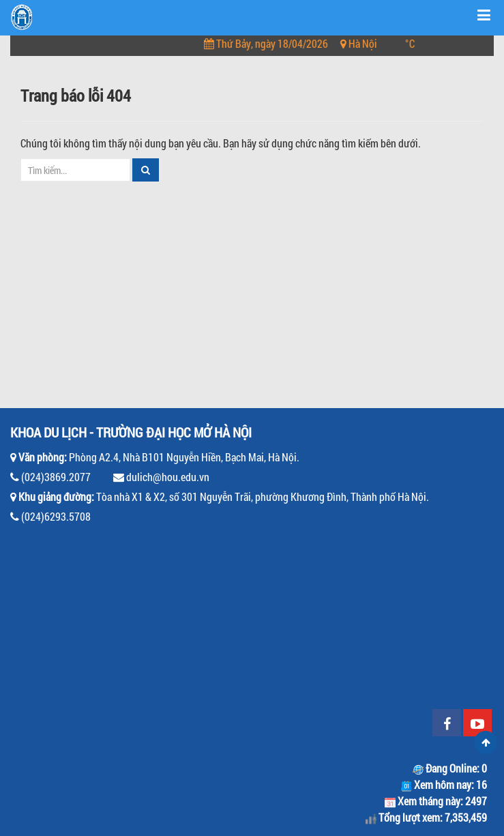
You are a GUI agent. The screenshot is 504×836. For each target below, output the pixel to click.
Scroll (486, 743)
